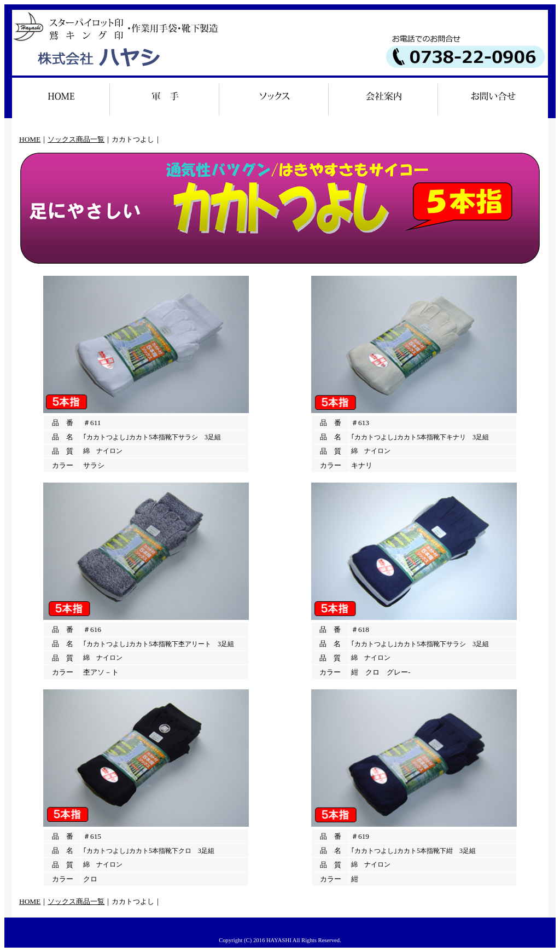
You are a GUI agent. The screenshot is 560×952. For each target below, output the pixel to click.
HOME (30, 139)
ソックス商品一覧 (76, 139)
